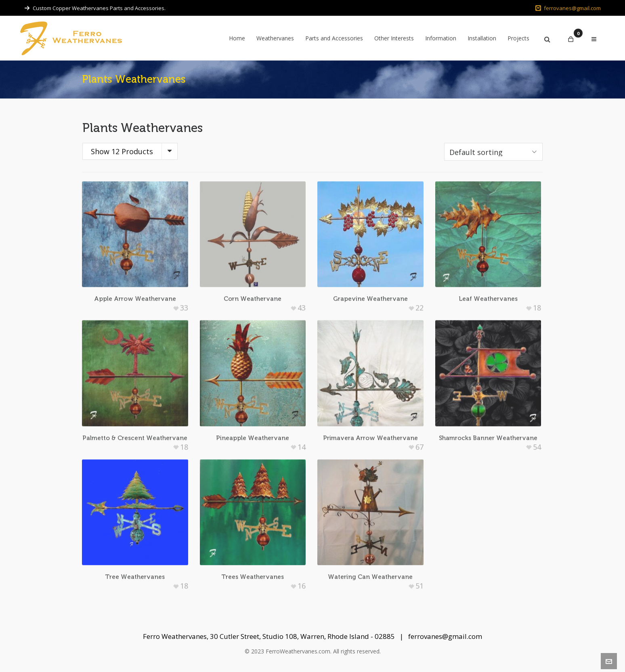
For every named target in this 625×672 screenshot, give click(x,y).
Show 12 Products (122, 151)
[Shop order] (493, 152)
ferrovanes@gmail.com (568, 8)
